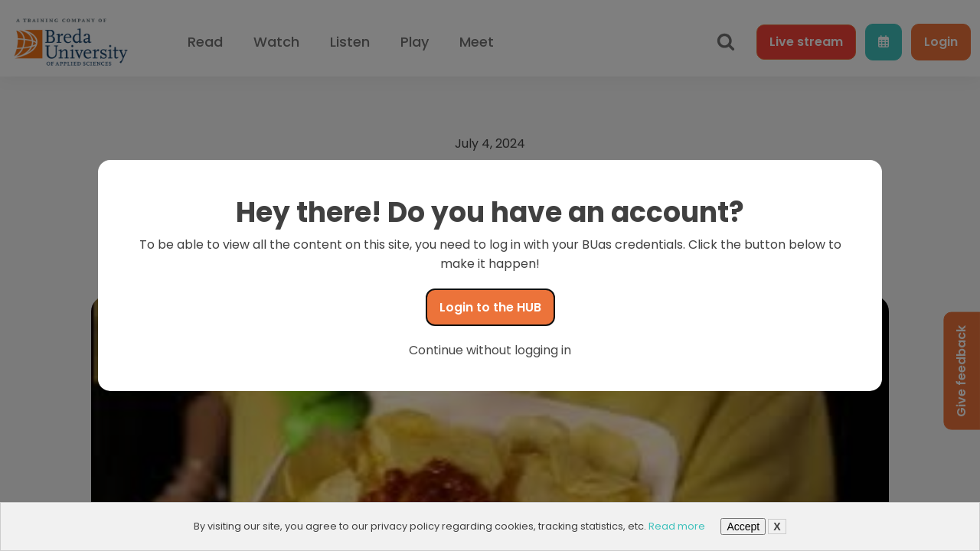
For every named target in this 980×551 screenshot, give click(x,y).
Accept (743, 527)
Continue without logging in (490, 350)
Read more (677, 526)
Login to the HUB (490, 307)
